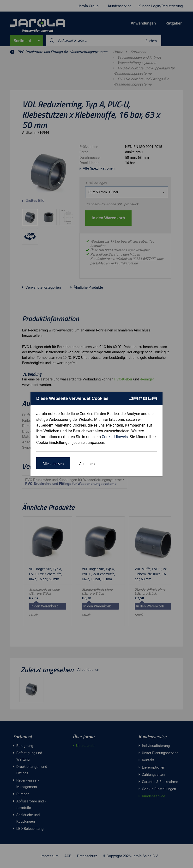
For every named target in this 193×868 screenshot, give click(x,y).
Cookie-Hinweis (115, 437)
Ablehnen (87, 464)
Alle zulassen (53, 464)
